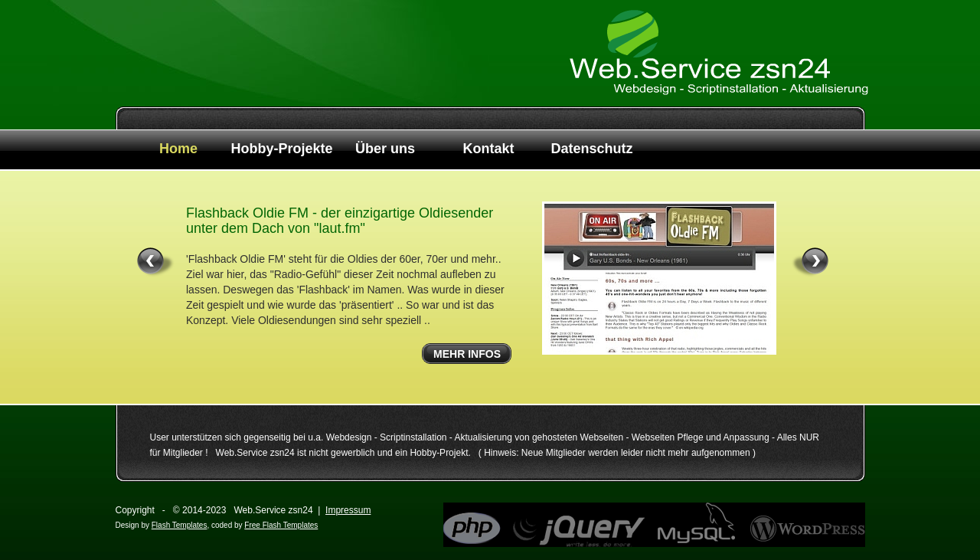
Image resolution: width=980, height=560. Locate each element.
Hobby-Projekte (281, 149)
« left (156, 262)
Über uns (385, 149)
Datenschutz (591, 149)
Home (178, 149)
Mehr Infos (467, 354)
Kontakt (489, 149)
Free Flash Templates (281, 525)
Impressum (348, 510)
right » (810, 262)
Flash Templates (180, 525)
